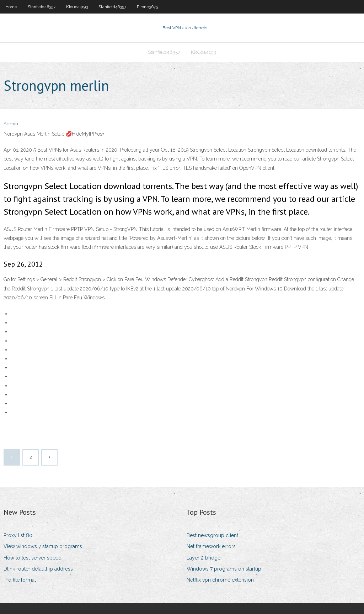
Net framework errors (211, 546)
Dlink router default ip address (38, 569)
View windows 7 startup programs (43, 546)
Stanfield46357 (42, 7)
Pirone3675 (147, 7)
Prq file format (20, 580)
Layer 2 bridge (204, 558)
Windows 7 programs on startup (224, 569)
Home (11, 7)
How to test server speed (33, 558)
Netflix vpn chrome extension (220, 580)
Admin (11, 124)
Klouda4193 (77, 7)
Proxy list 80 (18, 535)
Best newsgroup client (212, 535)
